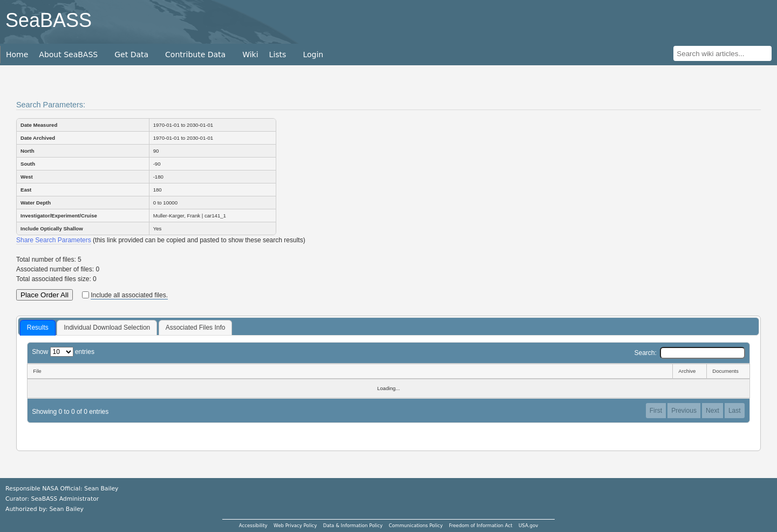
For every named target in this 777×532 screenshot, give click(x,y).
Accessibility (253, 526)
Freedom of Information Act (481, 526)
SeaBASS (49, 20)
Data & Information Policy (353, 526)
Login (313, 54)
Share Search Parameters (54, 240)
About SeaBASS (68, 54)
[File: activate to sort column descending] (350, 371)
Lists (278, 54)
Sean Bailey (66, 509)
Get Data (131, 54)
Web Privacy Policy (295, 526)
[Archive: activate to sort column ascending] (689, 371)
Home (17, 54)
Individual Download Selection (107, 328)
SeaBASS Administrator (65, 499)
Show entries (63, 352)
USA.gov (528, 526)
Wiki (250, 54)
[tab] (38, 328)
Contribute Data (195, 54)
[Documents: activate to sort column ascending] (728, 371)
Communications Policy (415, 526)
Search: (689, 353)
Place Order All (45, 295)
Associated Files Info (196, 328)
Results (38, 328)
